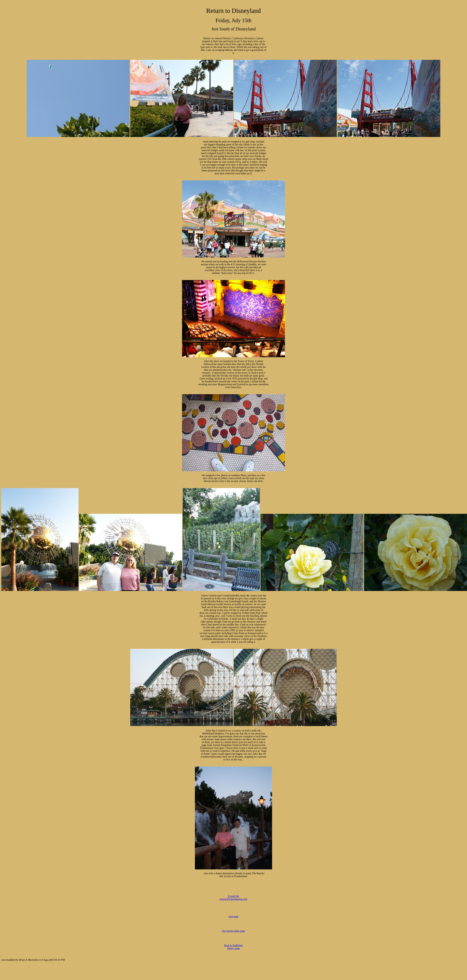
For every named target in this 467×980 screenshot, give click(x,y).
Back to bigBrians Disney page (233, 947)
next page (233, 916)
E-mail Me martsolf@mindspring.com (234, 898)
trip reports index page (233, 931)
